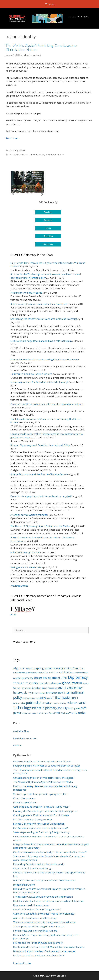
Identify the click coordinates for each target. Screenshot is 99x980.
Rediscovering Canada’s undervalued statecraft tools (39, 304)
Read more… (13, 138)
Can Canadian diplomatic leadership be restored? (40, 828)
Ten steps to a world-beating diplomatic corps (39, 926)
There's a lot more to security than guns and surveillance (44, 922)
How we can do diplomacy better (31, 905)
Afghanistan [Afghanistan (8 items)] (21, 668)
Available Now (21, 731)
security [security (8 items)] (63, 708)
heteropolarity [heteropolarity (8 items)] (22, 693)
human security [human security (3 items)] (39, 693)
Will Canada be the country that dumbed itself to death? (44, 880)
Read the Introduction (25, 738)
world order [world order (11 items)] (78, 713)
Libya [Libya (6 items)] (43, 698)
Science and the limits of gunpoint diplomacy (38, 943)
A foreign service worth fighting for (29, 515)
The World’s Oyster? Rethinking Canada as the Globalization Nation (41, 47)
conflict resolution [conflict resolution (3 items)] (80, 673)
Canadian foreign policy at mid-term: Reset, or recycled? (41, 496)
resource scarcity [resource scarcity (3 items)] (59, 703)
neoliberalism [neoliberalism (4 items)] (19, 703)
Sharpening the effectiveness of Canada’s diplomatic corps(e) (44, 319)
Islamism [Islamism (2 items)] (36, 698)
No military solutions (25, 803)
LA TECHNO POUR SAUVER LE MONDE (31, 374)
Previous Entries (19, 586)
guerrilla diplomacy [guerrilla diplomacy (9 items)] (70, 688)
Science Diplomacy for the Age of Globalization (39, 824)
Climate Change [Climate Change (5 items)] (52, 673)
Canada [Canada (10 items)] (78, 668)
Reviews (18, 745)
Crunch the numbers (24, 798)
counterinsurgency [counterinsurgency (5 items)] (23, 678)
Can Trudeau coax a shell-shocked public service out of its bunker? (50, 852)
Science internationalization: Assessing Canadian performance (45, 359)
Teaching (48, 212)
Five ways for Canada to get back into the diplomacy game (45, 811)
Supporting (48, 244)
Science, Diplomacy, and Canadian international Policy (40, 445)
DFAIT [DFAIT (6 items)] (64, 678)
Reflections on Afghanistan (25, 552)
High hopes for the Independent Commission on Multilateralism (48, 901)
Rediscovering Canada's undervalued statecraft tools (42, 761)
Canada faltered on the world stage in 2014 (37, 909)
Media (48, 228)
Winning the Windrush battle (26, 293)
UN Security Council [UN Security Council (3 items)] (47, 713)
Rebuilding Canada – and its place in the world (39, 864)
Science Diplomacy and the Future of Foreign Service (39, 474)
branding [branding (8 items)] (66, 668)
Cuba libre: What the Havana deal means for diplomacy (44, 914)
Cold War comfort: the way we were (32, 819)
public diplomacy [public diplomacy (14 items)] (39, 703)
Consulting (48, 236)
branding (14, 155)
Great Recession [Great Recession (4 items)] (49, 688)
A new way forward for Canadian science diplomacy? (39, 382)
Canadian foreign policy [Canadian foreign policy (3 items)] (23, 673)
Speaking (48, 220)
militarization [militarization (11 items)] (62, 698)
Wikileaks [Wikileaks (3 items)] (65, 713)
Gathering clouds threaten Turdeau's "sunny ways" (41, 807)
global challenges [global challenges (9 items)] (50, 683)
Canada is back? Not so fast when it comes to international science (47, 404)
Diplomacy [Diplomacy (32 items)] (78, 677)
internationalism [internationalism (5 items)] (54, 693)
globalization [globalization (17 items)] (72, 683)
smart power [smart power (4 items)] (74, 708)
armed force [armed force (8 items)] (52, 668)
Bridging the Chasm (24, 885)
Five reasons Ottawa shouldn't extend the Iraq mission (43, 897)
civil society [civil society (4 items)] (38, 673)
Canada (24, 155)
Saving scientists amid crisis (26, 567)
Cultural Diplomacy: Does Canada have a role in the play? (42, 341)
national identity (55, 155)
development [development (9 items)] (52, 678)
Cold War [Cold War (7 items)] (67, 672)
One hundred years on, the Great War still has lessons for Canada (49, 947)
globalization (37, 155)
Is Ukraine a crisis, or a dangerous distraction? (39, 955)
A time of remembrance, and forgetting (35, 918)
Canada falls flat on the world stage (33, 868)
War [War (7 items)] (58, 713)
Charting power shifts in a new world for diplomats (41, 815)
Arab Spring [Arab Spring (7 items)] (36, 668)
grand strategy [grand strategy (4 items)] (34, 688)
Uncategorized (17, 150)
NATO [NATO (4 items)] (75, 698)
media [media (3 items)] (49, 698)
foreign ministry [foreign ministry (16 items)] (26, 683)
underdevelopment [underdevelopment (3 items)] (30, 713)
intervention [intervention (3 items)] (28, 698)
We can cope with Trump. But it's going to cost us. (40, 794)
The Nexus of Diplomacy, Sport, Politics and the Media (40, 526)
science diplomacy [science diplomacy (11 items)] (44, 708)
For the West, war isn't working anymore (35, 931)
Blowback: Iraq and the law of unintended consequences (44, 951)
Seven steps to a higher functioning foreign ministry (41, 832)
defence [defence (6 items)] (38, 678)
